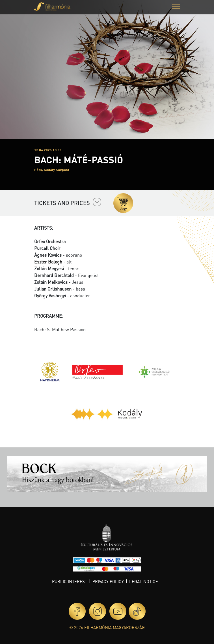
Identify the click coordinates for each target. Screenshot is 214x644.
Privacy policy (108, 581)
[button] (176, 7)
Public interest (70, 581)
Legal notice (144, 581)
